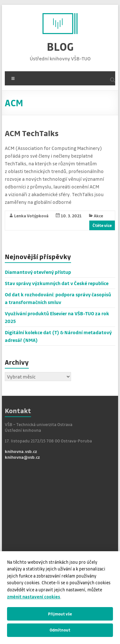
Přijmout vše (60, 614)
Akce (98, 216)
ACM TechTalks (32, 133)
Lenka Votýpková (31, 216)
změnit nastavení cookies (34, 597)
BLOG (60, 46)
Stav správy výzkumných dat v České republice (57, 283)
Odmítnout (60, 630)
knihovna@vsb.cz (22, 457)
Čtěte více (102, 225)
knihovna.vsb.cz (21, 451)
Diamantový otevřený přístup (38, 272)
